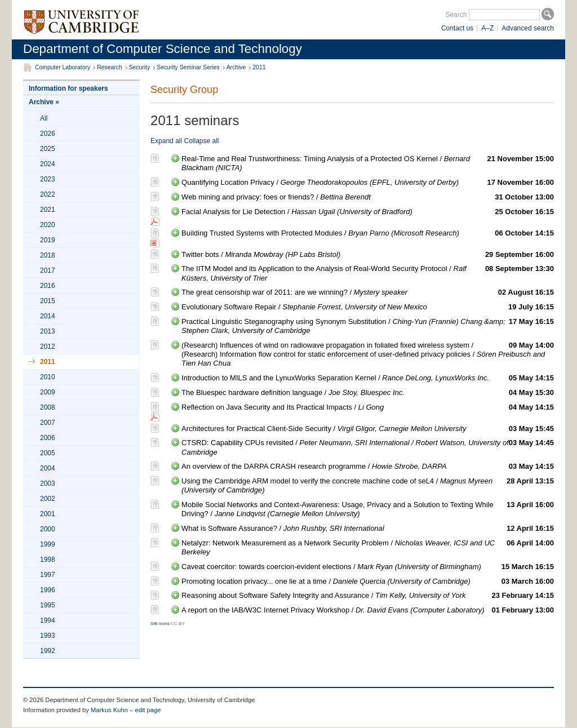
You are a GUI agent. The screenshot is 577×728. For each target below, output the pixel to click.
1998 (48, 560)
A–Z (487, 28)
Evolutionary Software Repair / (368, 307)
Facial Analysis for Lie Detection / (368, 212)
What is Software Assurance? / (368, 529)
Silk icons (160, 623)
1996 (48, 590)
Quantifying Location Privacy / (368, 183)
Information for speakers (68, 88)
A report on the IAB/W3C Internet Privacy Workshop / (368, 610)
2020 (48, 225)
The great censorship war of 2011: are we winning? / (368, 292)
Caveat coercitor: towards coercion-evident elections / (368, 567)
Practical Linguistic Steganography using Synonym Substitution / (368, 326)
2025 (48, 149)
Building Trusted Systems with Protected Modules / (368, 233)
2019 (48, 240)
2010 (48, 377)
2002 (48, 499)
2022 (48, 194)
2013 (48, 331)
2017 (48, 270)
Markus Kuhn (109, 710)
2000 (48, 529)
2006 (48, 438)
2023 (48, 179)
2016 (48, 286)
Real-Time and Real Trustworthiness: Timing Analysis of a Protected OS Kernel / (368, 163)
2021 (48, 210)
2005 (48, 453)
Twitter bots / (368, 255)
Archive (236, 67)
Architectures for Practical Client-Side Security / (368, 429)
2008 (48, 407)
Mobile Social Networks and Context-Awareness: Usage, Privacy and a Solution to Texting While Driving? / (368, 509)
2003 (48, 483)
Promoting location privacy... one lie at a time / (368, 581)
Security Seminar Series (188, 67)
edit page (148, 710)
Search (456, 15)
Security (140, 67)
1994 (48, 620)
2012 (48, 347)
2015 (48, 301)
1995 (48, 605)
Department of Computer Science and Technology (163, 49)
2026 (48, 134)
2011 (259, 67)
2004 (48, 468)
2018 (48, 255)
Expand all (166, 141)
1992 (48, 651)
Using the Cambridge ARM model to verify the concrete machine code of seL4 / (368, 485)
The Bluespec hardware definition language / (368, 393)
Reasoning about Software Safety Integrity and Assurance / (368, 596)
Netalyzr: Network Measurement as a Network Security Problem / (368, 547)
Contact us (457, 28)
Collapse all (201, 141)
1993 (48, 636)
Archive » (44, 102)
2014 (48, 316)
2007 (48, 423)
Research (109, 67)
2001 (48, 514)
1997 (48, 575)
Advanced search (528, 28)
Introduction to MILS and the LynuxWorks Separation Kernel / (368, 378)
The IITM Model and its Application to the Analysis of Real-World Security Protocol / (368, 273)
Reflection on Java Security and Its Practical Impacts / (368, 407)
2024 (48, 164)
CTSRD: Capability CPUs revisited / (368, 447)
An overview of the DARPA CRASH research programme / (368, 467)
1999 (48, 544)
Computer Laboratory (63, 67)
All (44, 118)
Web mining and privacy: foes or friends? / (368, 197)
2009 (48, 392)
